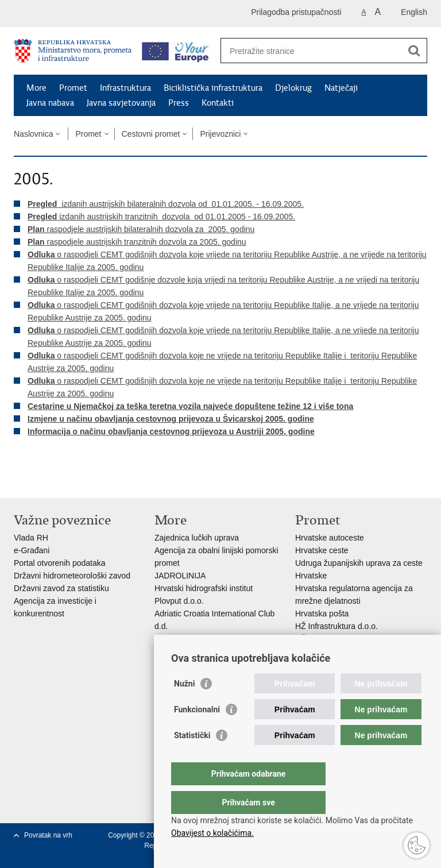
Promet (73, 88)
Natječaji (341, 88)
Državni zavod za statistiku (61, 588)
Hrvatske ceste (322, 550)
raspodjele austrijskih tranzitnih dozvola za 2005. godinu (137, 242)
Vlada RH (31, 538)
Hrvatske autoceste (330, 538)
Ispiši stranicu (20, 480)
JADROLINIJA (180, 576)
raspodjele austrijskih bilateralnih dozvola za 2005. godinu (141, 229)
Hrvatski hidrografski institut (204, 588)
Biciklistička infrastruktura (213, 88)
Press (179, 103)
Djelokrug (293, 88)
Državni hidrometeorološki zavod (72, 576)
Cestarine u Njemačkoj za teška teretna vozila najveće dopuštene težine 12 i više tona (190, 406)
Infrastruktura (125, 88)
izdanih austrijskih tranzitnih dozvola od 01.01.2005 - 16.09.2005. (161, 217)
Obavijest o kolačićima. (212, 833)
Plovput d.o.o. (179, 601)
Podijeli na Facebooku (45, 480)
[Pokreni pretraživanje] (414, 51)
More (36, 88)
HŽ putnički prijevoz (330, 639)
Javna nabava (50, 103)
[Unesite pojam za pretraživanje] (312, 51)
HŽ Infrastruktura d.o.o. (336, 626)
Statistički (192, 758)
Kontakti (218, 103)
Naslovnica (33, 134)
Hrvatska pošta (322, 614)
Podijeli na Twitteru (69, 480)
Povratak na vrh (48, 835)
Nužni (184, 707)
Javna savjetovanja (121, 103)
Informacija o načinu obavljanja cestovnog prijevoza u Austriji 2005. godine (171, 431)
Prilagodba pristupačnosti (296, 12)
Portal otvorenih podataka (60, 563)
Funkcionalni (197, 732)
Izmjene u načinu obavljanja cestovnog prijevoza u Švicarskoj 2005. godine (171, 419)
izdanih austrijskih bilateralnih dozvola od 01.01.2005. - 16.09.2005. (166, 204)
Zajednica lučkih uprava (197, 538)
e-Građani (32, 550)
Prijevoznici (220, 134)
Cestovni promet (151, 134)
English (414, 12)
